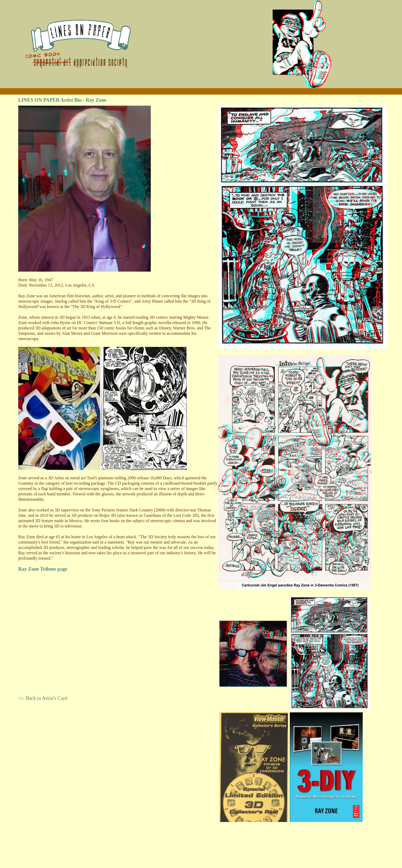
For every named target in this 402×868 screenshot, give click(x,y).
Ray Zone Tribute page (43, 569)
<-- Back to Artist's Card (43, 698)
